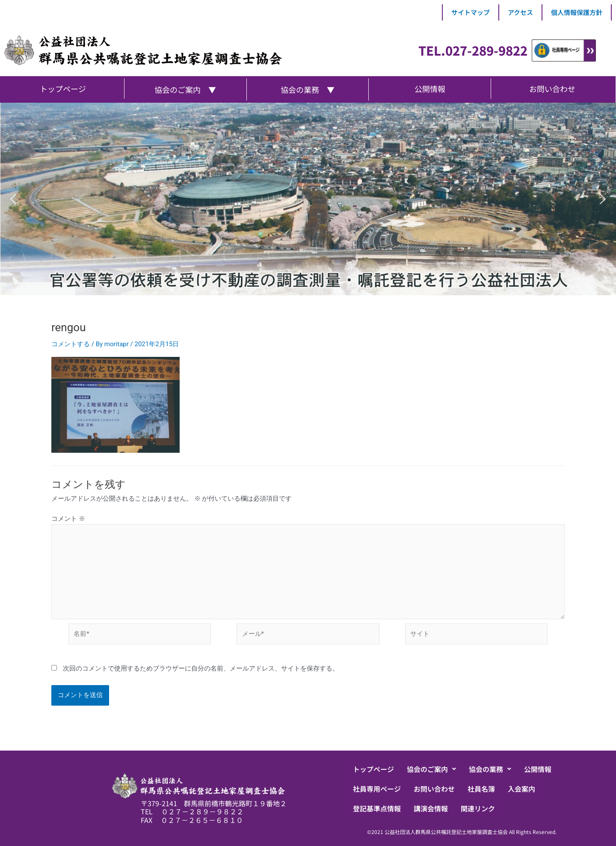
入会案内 (521, 789)
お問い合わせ (434, 789)
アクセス (520, 12)
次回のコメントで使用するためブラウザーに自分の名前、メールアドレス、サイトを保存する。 (201, 668)
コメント (68, 519)
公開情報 (538, 769)
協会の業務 (490, 769)
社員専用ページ (377, 789)
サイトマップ (471, 12)
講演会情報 (431, 808)
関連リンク (478, 808)
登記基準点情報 (377, 808)
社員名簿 (481, 789)
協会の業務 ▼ (308, 89)
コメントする (71, 344)
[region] (308, 199)
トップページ (373, 769)
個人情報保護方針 (577, 12)
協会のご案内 (431, 769)
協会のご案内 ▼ (185, 89)
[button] (13, 199)
